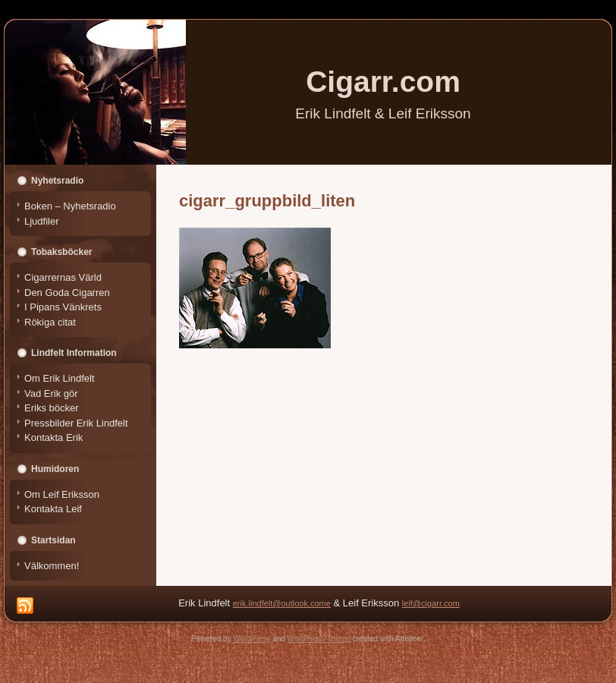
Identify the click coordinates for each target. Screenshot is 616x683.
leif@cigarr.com (431, 603)
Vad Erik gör (51, 393)
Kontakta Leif (53, 509)
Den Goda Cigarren (67, 293)
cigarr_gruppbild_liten (267, 201)
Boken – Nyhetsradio (70, 206)
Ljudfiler (42, 221)
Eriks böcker (52, 408)
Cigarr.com (383, 82)
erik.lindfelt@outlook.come (282, 603)
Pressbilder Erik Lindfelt (76, 423)
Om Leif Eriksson (62, 494)
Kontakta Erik (53, 437)
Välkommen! (52, 566)
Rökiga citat (50, 322)
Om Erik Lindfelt (59, 378)
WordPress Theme (319, 639)
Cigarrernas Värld (63, 277)
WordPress (251, 639)
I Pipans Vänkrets (63, 307)
